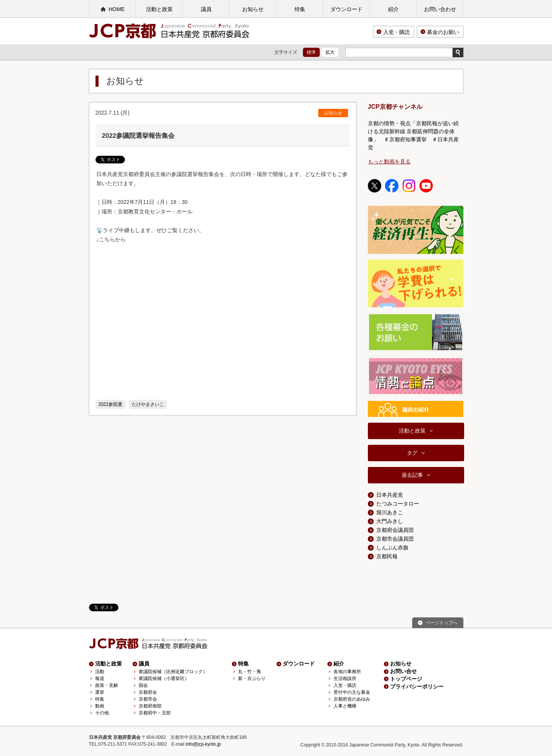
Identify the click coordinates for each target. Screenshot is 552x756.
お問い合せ (403, 671)
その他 (102, 713)
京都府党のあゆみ (352, 699)
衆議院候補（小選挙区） (164, 678)
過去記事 (412, 475)
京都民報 (387, 556)
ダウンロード (346, 9)
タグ (412, 453)
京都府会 (148, 692)
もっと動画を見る (389, 162)
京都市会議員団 (395, 539)
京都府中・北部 (155, 713)
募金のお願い (443, 32)
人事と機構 (345, 706)
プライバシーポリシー (417, 687)
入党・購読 (397, 32)
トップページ (406, 679)
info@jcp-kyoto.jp (203, 744)
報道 (100, 678)
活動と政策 (159, 9)
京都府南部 (150, 706)
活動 (100, 672)
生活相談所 (345, 678)
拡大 (330, 52)
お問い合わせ (440, 9)
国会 (143, 685)
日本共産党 (390, 495)
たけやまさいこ (148, 404)
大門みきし (390, 521)
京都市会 (148, 699)
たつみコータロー (398, 504)
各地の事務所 (347, 672)
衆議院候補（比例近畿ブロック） (173, 672)
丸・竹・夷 (249, 672)
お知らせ (253, 9)
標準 (311, 52)
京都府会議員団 (395, 530)
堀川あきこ (390, 512)
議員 (206, 9)
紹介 (393, 9)
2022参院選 (111, 404)
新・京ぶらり (252, 678)
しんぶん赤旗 (392, 548)
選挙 (100, 692)
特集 (300, 9)
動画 (100, 706)
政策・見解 (107, 685)
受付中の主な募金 (352, 692)
